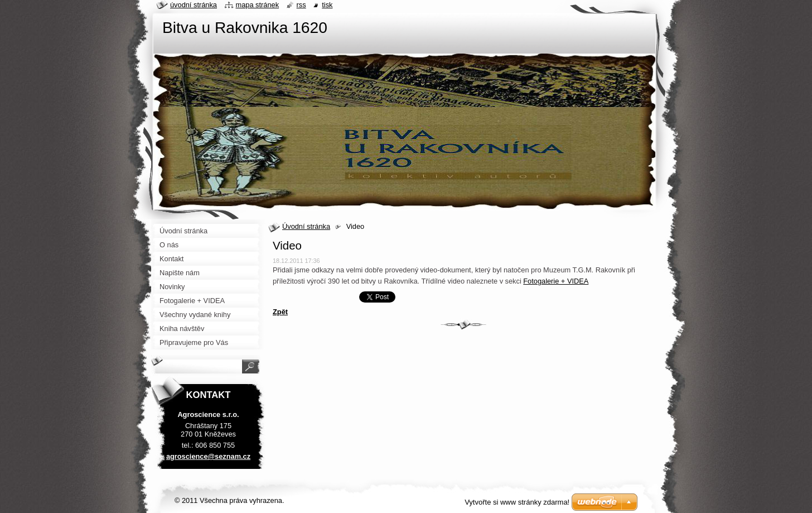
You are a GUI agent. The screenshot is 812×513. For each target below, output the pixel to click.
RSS (301, 5)
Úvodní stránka (306, 226)
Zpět (280, 312)
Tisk (327, 5)
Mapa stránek (258, 5)
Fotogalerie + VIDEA (556, 281)
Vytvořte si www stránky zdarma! (517, 502)
